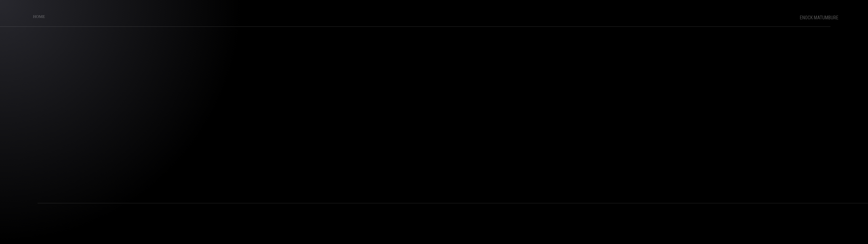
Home (37, 15)
